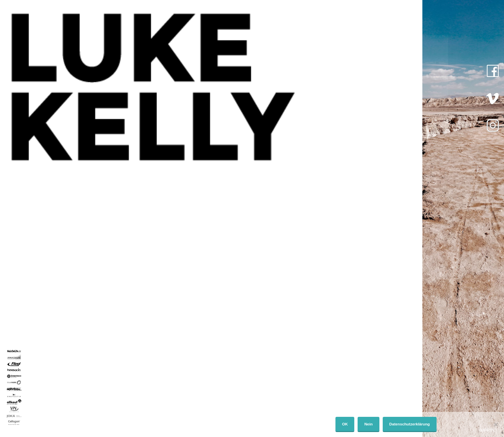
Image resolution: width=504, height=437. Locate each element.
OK (345, 424)
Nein (368, 424)
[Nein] (496, 424)
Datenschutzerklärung (410, 424)
